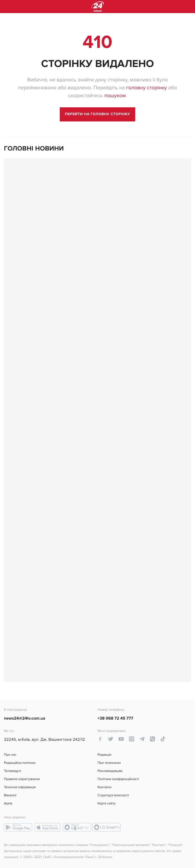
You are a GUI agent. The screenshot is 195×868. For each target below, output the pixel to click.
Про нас (10, 755)
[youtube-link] (121, 739)
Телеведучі (13, 771)
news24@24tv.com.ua (25, 718)
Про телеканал (109, 763)
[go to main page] (98, 114)
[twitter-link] (111, 739)
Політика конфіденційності (118, 779)
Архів (8, 803)
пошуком (115, 96)
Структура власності (113, 795)
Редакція (105, 755)
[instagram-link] (132, 739)
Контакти (105, 787)
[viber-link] (152, 739)
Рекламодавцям (110, 771)
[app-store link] (48, 827)
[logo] (98, 6)
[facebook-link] (100, 739)
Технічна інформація (20, 787)
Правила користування (22, 779)
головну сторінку (146, 88)
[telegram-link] (142, 739)
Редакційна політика (20, 763)
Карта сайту (107, 803)
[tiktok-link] (163, 739)
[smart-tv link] (77, 827)
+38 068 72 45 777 (116, 718)
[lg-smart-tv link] (107, 827)
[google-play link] (18, 827)
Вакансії (10, 795)
